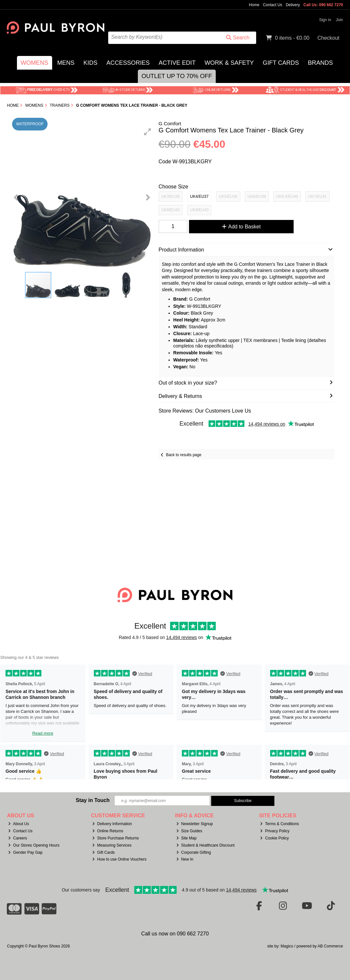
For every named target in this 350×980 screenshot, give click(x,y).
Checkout (328, 38)
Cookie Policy (274, 838)
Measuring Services (112, 845)
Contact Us (273, 5)
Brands (321, 63)
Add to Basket (241, 227)
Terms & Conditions (279, 824)
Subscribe (243, 801)
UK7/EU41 (318, 197)
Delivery (293, 5)
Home (254, 5)
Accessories (128, 63)
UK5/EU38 (228, 197)
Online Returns (108, 831)
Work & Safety (229, 63)
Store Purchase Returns (116, 838)
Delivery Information (112, 824)
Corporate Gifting (194, 852)
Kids (90, 63)
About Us (19, 824)
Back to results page (184, 455)
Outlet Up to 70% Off (177, 76)
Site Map (186, 838)
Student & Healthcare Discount (205, 845)
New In (185, 859)
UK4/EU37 (199, 197)
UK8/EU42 (171, 210)
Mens (66, 63)
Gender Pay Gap (25, 852)
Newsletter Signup (195, 824)
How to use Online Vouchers (119, 859)
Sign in (325, 20)
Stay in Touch (93, 800)
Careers (18, 838)
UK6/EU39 (257, 197)
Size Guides (189, 831)
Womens (34, 63)
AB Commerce (330, 946)
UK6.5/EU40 (287, 197)
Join (340, 20)
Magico (287, 946)
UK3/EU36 (171, 197)
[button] (148, 132)
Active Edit (177, 63)
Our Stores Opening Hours (34, 845)
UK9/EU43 (199, 210)
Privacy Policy (275, 831)
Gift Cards (281, 63)
